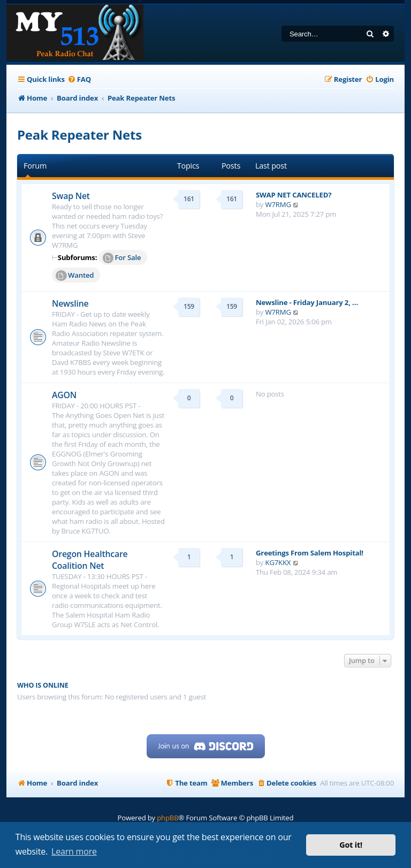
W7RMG (278, 204)
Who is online (43, 685)
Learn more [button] (74, 851)
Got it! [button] (351, 845)
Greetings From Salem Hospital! (310, 553)
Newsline (70, 303)
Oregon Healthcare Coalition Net (90, 560)
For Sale (122, 258)
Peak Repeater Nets (79, 135)
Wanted (75, 276)
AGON (64, 395)
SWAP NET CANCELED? (294, 195)
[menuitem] (79, 79)
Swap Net (71, 196)
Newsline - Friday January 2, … (307, 302)
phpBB (168, 818)
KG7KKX (278, 562)
